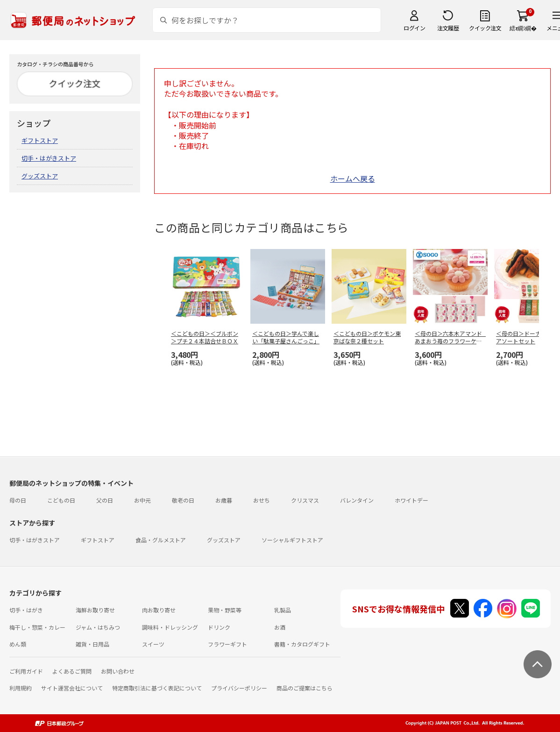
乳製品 (283, 610)
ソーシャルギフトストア (292, 540)
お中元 (142, 500)
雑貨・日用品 (92, 644)
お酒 (280, 627)
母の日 (18, 500)
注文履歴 (448, 28)
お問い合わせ (118, 671)
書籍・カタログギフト (302, 644)
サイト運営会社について (72, 688)
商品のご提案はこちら (305, 688)
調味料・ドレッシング (170, 627)
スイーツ (153, 644)
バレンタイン (357, 500)
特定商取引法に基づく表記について (157, 688)
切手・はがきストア (49, 158)
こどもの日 (61, 500)
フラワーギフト (227, 644)
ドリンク (219, 627)
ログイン (414, 28)
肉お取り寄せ (159, 610)
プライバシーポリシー (239, 688)
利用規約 (21, 688)
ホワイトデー (411, 500)
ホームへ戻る (353, 178)
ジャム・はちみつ (98, 627)
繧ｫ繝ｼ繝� (523, 28)
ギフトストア (40, 140)
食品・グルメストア (161, 540)
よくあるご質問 (72, 671)
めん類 (18, 644)
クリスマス (305, 500)
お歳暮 (224, 500)
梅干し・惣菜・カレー (37, 627)
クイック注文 (485, 28)
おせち (262, 500)
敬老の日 (183, 500)
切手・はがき (26, 610)
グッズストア (40, 176)
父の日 (105, 500)
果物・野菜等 (225, 610)
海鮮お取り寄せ (95, 610)
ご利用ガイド (26, 671)
